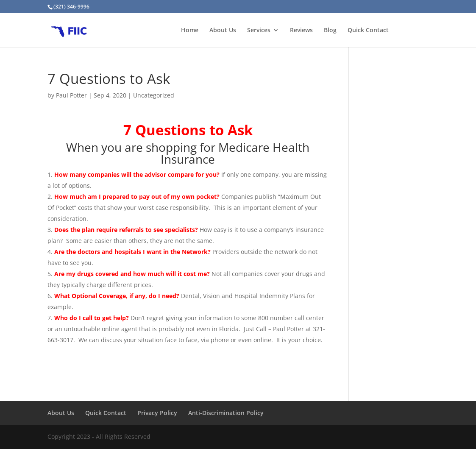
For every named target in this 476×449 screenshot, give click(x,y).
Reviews (301, 31)
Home (190, 31)
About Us (223, 31)
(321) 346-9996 (71, 7)
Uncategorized (154, 95)
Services (259, 31)
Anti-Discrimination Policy (226, 413)
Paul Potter (71, 95)
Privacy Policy (157, 413)
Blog (330, 31)
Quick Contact (368, 31)
